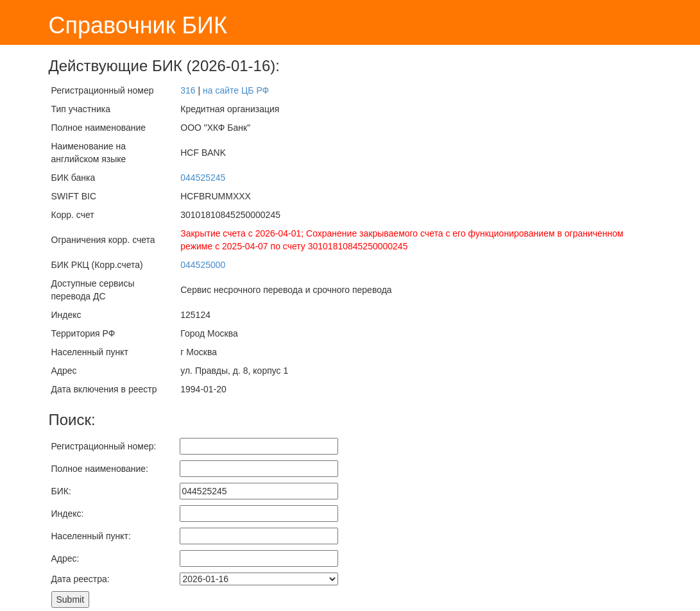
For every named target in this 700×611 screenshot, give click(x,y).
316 (188, 90)
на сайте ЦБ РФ (236, 90)
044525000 (203, 265)
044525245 (203, 178)
